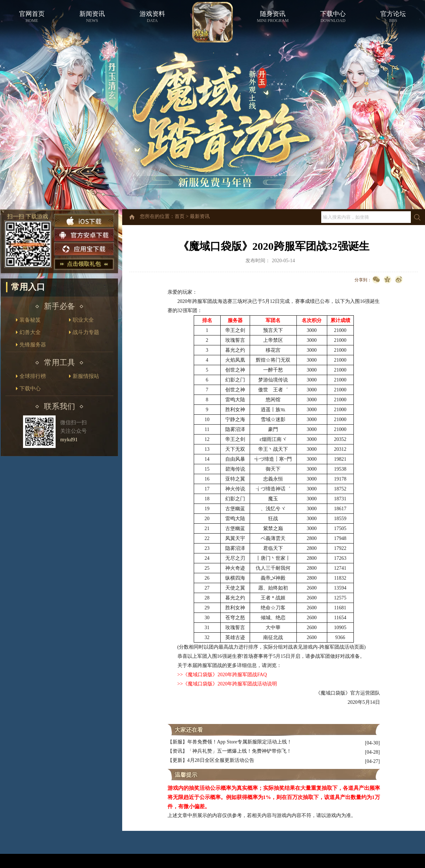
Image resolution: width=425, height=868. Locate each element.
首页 (180, 216)
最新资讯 (200, 216)
